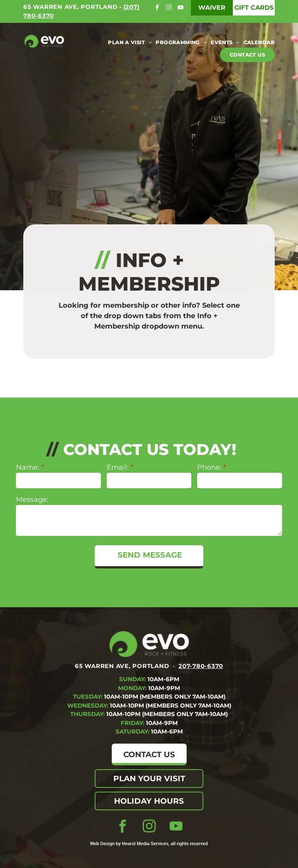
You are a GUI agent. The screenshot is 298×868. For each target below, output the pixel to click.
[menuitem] (128, 42)
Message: (32, 499)
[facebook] (158, 8)
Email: (118, 467)
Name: (28, 467)
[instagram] (170, 8)
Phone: (209, 467)
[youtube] (181, 8)
